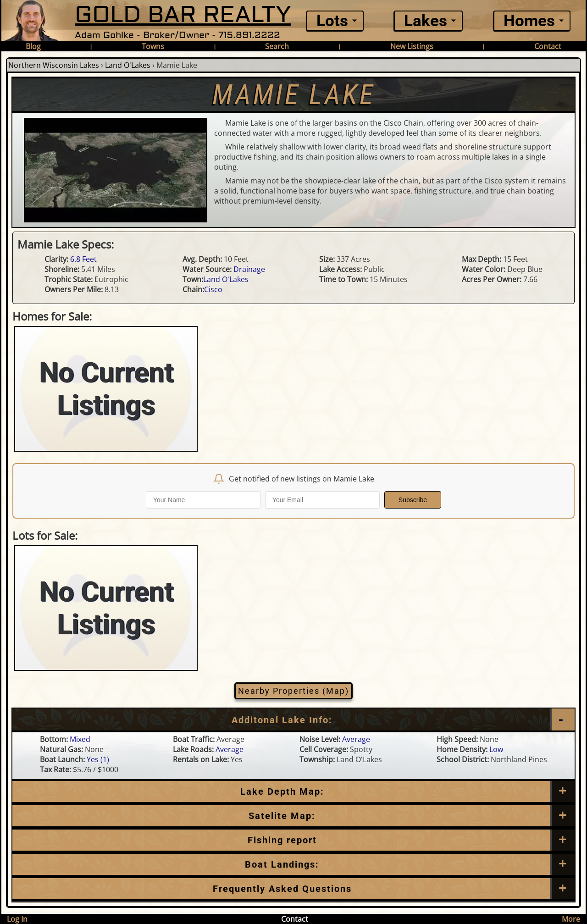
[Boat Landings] (293, 864)
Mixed (80, 739)
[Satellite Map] (293, 816)
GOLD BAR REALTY (183, 15)
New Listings (412, 46)
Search (277, 46)
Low (496, 749)
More (571, 919)
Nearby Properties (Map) (293, 691)
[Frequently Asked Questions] (293, 840)
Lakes (426, 21)
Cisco (213, 289)
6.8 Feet (83, 259)
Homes (529, 21)
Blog (33, 46)
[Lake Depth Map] (293, 791)
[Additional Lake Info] (293, 720)
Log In (17, 919)
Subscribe (413, 500)
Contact (548, 46)
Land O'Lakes (128, 65)
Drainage (249, 269)
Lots (332, 21)
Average (356, 739)
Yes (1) (98, 759)
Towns (153, 46)
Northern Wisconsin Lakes (54, 65)
